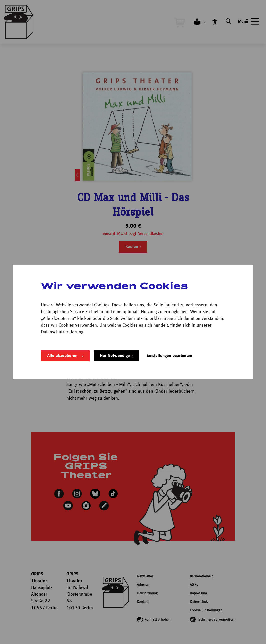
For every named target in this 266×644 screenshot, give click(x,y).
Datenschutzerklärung (62, 332)
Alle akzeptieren (62, 356)
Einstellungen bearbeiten (169, 356)
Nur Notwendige (115, 356)
